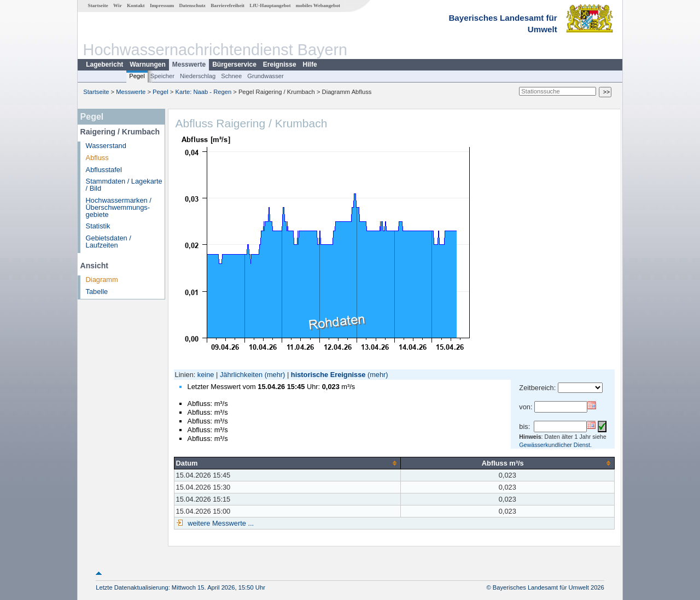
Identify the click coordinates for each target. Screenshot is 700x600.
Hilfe (310, 64)
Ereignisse (280, 64)
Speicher (162, 76)
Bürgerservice (234, 64)
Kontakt (136, 5)
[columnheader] (287, 463)
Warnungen (148, 64)
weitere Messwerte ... (220, 523)
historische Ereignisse (328, 375)
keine (206, 375)
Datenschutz (192, 5)
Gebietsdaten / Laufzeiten (109, 242)
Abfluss (97, 158)
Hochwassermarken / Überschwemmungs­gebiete (119, 207)
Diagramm (102, 280)
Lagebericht (104, 64)
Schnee (231, 76)
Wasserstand (106, 146)
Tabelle (97, 292)
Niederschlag (198, 76)
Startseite (98, 5)
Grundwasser (266, 76)
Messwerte (189, 64)
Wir (118, 5)
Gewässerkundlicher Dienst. (555, 445)
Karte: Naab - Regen (204, 92)
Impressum (162, 5)
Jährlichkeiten (241, 375)
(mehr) (275, 375)
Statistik (98, 226)
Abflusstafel (104, 170)
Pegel (137, 76)
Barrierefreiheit (227, 5)
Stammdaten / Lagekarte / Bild (124, 185)
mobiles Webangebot (318, 5)
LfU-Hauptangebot (270, 5)
